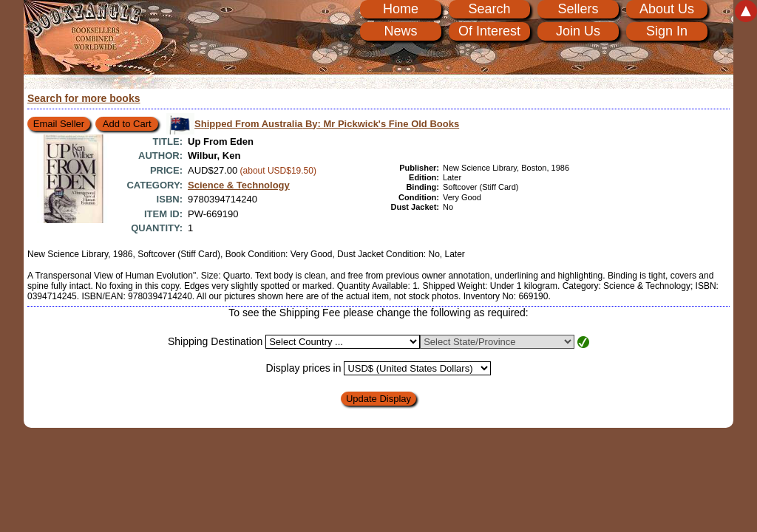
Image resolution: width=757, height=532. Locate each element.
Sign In (667, 31)
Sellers (578, 9)
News (400, 31)
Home (401, 9)
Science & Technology (239, 185)
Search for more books (84, 98)
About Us (667, 9)
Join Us (578, 31)
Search (489, 9)
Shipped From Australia (327, 124)
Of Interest (489, 31)
